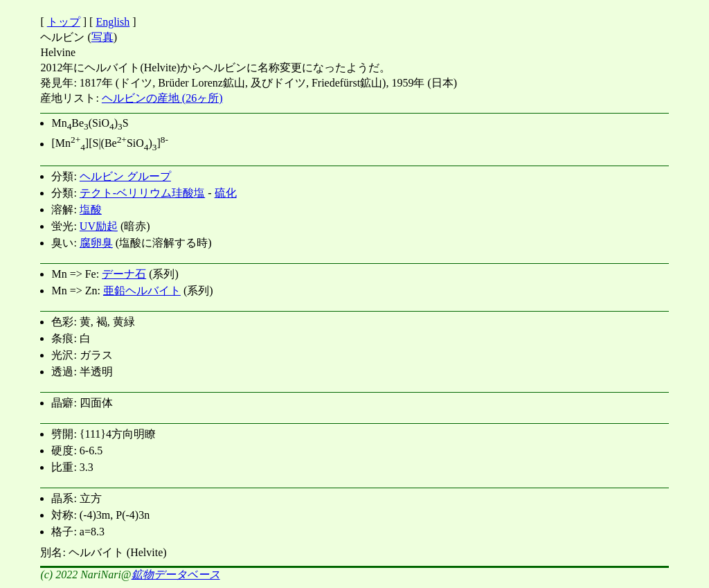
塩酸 (91, 210)
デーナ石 (124, 274)
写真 (102, 37)
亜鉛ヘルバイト (142, 291)
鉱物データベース (176, 574)
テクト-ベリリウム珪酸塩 (142, 193)
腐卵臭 (96, 243)
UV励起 (99, 226)
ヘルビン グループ (125, 176)
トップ (64, 22)
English (113, 22)
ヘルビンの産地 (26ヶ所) (162, 98)
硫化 (226, 193)
